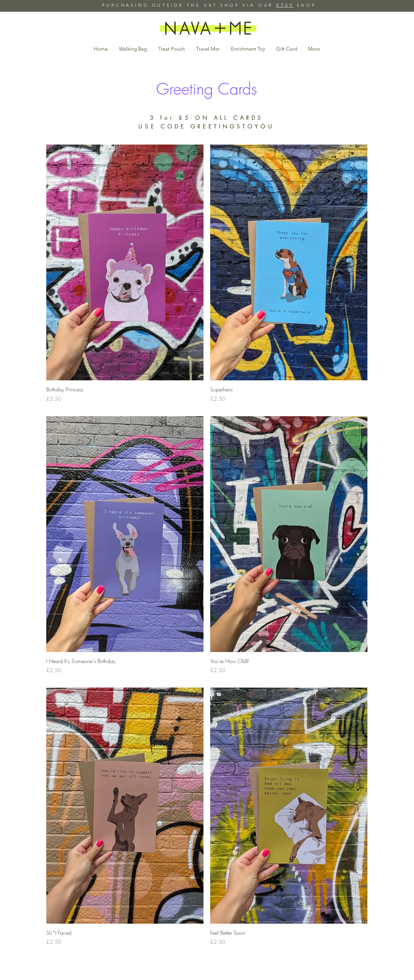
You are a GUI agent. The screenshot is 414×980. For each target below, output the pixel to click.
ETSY (285, 5)
